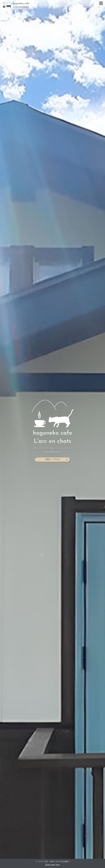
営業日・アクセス (53, 460)
